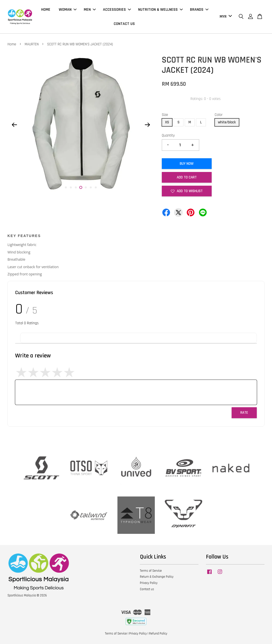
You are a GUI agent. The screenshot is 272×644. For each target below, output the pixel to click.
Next (148, 125)
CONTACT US (124, 24)
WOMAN (68, 10)
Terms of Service (151, 571)
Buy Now (187, 164)
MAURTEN (32, 44)
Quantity (168, 135)
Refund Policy (158, 634)
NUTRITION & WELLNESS (160, 10)
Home (12, 44)
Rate (244, 413)
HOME (46, 10)
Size (165, 115)
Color (219, 115)
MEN (90, 10)
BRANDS (199, 10)
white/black (227, 122)
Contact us (147, 589)
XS (167, 122)
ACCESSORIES (117, 10)
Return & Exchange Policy (157, 577)
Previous (14, 125)
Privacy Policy (149, 583)
